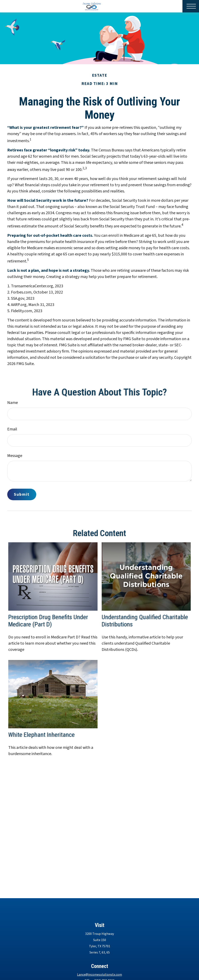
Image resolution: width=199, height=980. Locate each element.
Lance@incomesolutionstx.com (99, 975)
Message (15, 456)
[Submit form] (22, 494)
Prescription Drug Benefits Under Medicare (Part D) (48, 621)
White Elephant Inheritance (42, 735)
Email (12, 429)
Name (13, 403)
